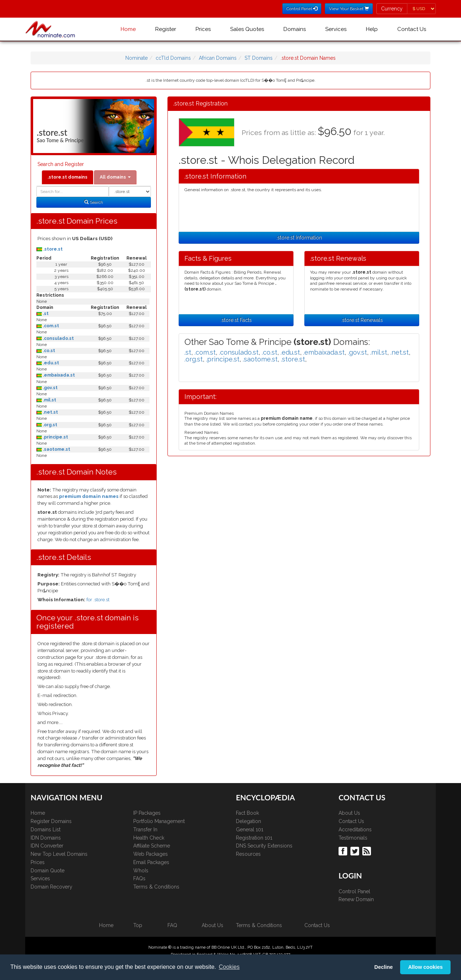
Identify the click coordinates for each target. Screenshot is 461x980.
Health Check (149, 838)
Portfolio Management (159, 821)
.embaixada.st (58, 375)
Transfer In (145, 830)
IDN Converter (47, 846)
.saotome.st (56, 449)
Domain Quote (48, 871)
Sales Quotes (247, 29)
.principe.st (55, 437)
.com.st (50, 326)
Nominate (136, 58)
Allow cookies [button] (425, 967)
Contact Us (412, 29)
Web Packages (151, 854)
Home (128, 29)
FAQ (172, 925)
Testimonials (353, 838)
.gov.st (50, 388)
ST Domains (259, 58)
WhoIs (141, 871)
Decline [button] (383, 967)
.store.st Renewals (362, 320)
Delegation (249, 821)
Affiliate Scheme (152, 846)
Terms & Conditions (156, 887)
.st (45, 314)
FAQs (139, 878)
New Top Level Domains (59, 854)
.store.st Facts (236, 320)
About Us (349, 813)
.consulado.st (58, 338)
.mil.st (49, 400)
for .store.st (98, 600)
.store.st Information (299, 238)
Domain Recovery (52, 887)
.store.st (52, 249)
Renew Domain (356, 899)
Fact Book (247, 813)
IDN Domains (46, 838)
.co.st (48, 351)
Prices (203, 29)
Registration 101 (254, 838)
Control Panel (354, 891)
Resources (248, 854)
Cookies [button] (229, 967)
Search (94, 202)
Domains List (46, 830)
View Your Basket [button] (349, 9)
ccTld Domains (173, 58)
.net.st (50, 412)
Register (166, 29)
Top (138, 925)
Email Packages (151, 862)
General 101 (250, 830)
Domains (295, 29)
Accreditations (355, 830)
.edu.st (50, 363)
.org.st (50, 425)
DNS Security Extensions (264, 846)
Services (336, 29)
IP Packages (147, 813)
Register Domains (51, 821)
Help (372, 29)
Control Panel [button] (302, 9)
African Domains (218, 58)
